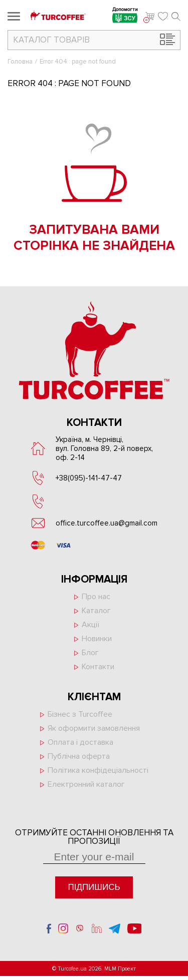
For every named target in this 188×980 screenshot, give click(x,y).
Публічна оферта (79, 756)
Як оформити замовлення (94, 728)
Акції (90, 625)
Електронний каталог (86, 784)
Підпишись (94, 887)
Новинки (97, 639)
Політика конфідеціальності (98, 770)
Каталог (96, 611)
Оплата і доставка (80, 742)
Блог (90, 653)
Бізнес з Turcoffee (80, 714)
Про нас (96, 597)
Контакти (98, 667)
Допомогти (125, 16)
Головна (20, 62)
